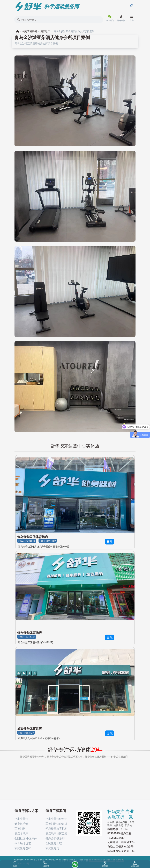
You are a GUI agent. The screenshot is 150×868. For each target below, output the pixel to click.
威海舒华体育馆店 (29, 729)
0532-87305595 (27, 541)
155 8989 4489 (48, 541)
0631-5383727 (26, 733)
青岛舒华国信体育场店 (33, 537)
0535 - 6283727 (27, 637)
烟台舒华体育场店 (29, 633)
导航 (110, 542)
